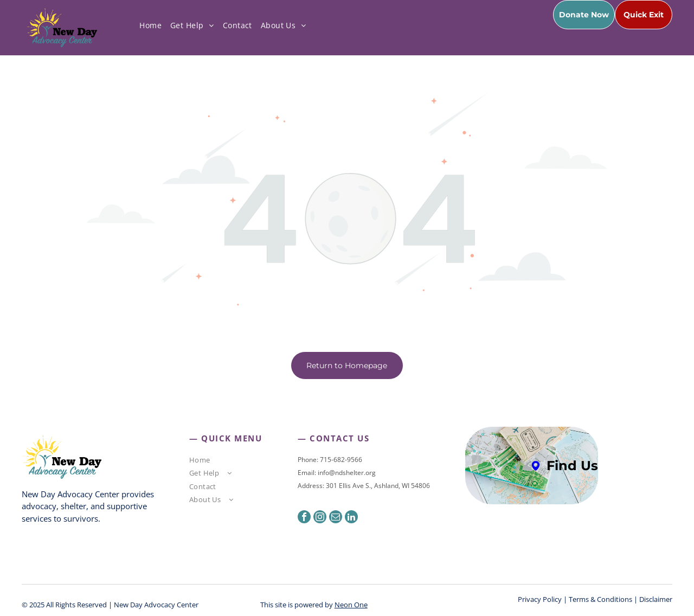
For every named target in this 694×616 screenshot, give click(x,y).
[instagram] (320, 518)
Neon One (351, 605)
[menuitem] (150, 25)
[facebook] (304, 518)
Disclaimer (656, 599)
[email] (336, 518)
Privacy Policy (540, 599)
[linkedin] (351, 518)
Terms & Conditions (600, 599)
